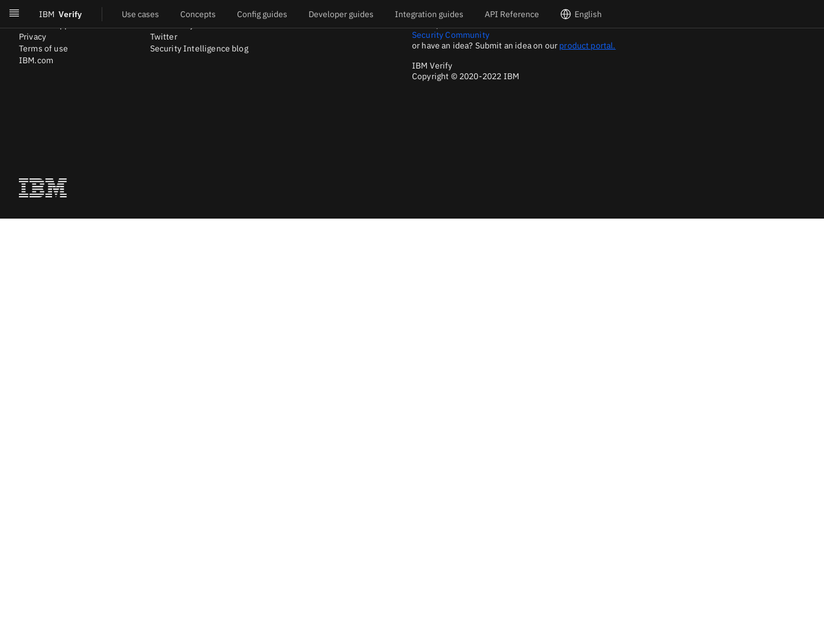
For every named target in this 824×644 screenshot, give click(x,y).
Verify (60, 14)
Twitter (164, 37)
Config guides (262, 14)
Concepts (198, 14)
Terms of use (43, 48)
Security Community (451, 35)
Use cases (140, 14)
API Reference (512, 14)
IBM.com (36, 60)
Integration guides (429, 14)
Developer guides (341, 14)
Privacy (33, 37)
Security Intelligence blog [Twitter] (199, 48)
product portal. (587, 45)
